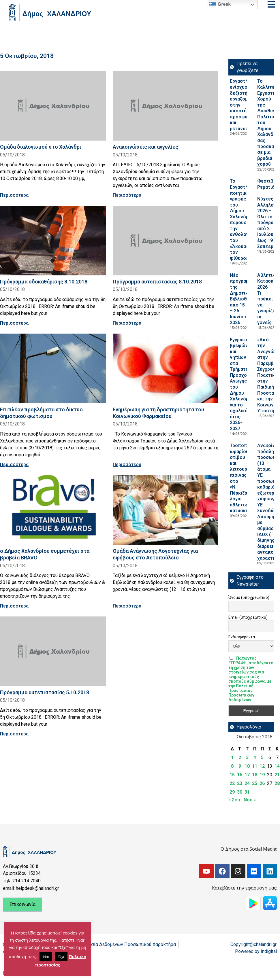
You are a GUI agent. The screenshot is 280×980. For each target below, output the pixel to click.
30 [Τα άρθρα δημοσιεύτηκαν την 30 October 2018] (240, 792)
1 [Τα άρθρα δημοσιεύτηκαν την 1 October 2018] (232, 757)
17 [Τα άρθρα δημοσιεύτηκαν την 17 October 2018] (247, 775)
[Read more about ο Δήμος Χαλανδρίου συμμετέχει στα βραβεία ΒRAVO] (53, 510)
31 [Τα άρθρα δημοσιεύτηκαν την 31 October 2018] (247, 792)
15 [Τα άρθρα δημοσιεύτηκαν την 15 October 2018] (232, 775)
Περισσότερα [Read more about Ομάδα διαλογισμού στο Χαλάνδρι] (14, 195)
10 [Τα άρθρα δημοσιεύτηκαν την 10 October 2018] (247, 766)
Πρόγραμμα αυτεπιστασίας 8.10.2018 (157, 282)
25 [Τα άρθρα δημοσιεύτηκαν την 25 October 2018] (255, 783)
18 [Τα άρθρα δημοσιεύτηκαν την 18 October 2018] (255, 775)
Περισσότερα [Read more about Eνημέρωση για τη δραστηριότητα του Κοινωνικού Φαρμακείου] (127, 465)
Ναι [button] (46, 957)
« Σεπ (234, 800)
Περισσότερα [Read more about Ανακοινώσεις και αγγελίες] (127, 195)
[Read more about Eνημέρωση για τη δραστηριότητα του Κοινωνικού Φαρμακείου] (166, 368)
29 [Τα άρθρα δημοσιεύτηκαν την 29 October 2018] (232, 792)
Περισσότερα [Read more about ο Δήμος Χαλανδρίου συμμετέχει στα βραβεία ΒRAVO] (14, 606)
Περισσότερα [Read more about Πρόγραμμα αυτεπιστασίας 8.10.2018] (127, 323)
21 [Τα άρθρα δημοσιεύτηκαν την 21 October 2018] (277, 775)
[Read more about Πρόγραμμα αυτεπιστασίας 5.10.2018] (53, 651)
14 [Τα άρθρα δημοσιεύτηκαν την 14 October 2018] (277, 766)
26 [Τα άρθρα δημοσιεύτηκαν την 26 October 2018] (262, 783)
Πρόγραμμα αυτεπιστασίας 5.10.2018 (45, 692)
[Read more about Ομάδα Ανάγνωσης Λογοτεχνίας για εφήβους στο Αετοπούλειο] (166, 510)
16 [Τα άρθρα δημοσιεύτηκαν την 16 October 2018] (240, 775)
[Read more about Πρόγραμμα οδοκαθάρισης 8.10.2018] (53, 241)
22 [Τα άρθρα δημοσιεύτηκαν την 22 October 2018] (232, 783)
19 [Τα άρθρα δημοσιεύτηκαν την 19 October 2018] (262, 775)
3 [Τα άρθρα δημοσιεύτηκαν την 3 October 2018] (247, 757)
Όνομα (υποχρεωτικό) (249, 597)
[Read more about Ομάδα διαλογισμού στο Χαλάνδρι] (53, 106)
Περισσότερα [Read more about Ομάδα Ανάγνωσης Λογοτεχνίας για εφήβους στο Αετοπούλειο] (127, 606)
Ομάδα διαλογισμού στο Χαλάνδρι (41, 147)
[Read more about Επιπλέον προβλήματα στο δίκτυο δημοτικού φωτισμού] (53, 368)
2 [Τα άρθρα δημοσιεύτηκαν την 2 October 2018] (240, 757)
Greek (220, 5)
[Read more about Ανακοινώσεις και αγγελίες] (166, 106)
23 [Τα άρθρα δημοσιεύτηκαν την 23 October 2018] (240, 783)
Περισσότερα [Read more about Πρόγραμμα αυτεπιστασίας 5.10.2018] (14, 734)
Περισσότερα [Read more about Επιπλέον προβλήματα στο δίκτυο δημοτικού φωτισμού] (14, 465)
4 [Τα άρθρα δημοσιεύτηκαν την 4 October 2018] (255, 757)
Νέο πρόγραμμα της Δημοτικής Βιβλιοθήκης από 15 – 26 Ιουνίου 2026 (244, 299)
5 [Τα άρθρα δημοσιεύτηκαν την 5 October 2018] (262, 757)
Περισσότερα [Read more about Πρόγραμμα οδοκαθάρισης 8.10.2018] (14, 323)
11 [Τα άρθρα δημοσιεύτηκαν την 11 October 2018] (255, 766)
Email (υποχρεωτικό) (248, 617)
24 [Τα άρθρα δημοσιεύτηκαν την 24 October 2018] (247, 783)
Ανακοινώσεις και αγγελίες (145, 147)
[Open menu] (271, 4)
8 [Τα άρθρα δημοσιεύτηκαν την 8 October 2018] (232, 766)
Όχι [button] (61, 957)
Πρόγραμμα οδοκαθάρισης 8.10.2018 (44, 282)
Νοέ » (250, 800)
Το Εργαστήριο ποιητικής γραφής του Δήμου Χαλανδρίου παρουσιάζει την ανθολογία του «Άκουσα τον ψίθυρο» (243, 220)
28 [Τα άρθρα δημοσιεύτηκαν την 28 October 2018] (277, 783)
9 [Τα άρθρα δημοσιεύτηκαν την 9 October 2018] (240, 766)
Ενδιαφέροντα (242, 637)
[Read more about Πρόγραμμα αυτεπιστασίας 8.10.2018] (166, 241)
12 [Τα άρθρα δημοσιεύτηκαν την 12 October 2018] (262, 766)
